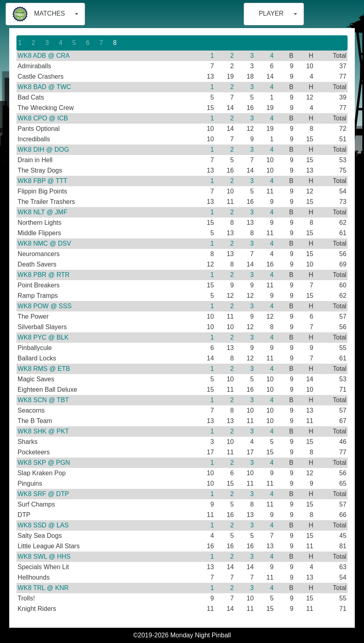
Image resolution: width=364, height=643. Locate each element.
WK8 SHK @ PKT (43, 431)
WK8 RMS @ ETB (44, 369)
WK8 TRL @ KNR (43, 588)
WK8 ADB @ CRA (44, 56)
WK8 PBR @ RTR (44, 275)
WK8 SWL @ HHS (44, 557)
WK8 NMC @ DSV (44, 243)
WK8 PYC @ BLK (43, 337)
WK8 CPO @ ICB (43, 118)
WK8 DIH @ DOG (43, 150)
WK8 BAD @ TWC (44, 87)
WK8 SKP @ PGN (44, 463)
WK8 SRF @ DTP (43, 494)
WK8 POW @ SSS (44, 306)
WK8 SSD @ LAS (43, 525)
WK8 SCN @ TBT (43, 400)
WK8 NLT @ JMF (42, 212)
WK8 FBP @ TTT (42, 181)
